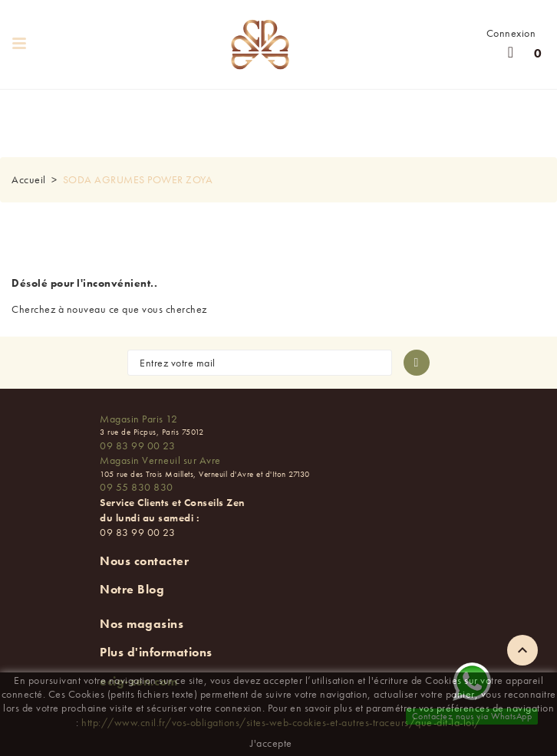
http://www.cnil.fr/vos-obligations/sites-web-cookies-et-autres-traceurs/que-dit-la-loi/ (281, 722)
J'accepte (271, 743)
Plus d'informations (156, 652)
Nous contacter (144, 561)
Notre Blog (132, 589)
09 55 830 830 (137, 487)
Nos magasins (142, 624)
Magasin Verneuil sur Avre (160, 460)
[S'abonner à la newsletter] (417, 363)
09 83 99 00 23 (137, 445)
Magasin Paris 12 (138, 419)
